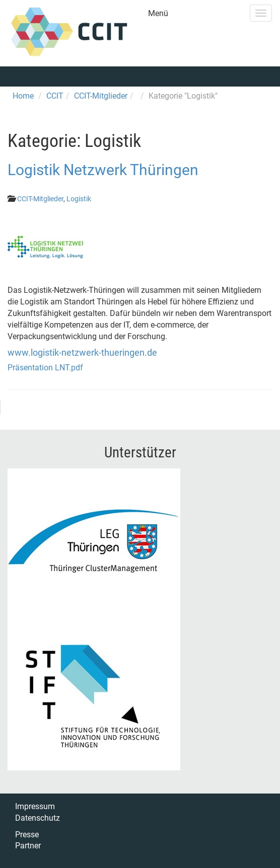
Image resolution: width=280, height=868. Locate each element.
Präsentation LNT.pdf (45, 368)
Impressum (35, 806)
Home (23, 96)
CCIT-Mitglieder (101, 96)
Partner (28, 846)
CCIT (55, 96)
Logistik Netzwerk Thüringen (103, 170)
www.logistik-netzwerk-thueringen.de (82, 352)
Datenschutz (38, 818)
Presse (27, 835)
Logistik (79, 199)
